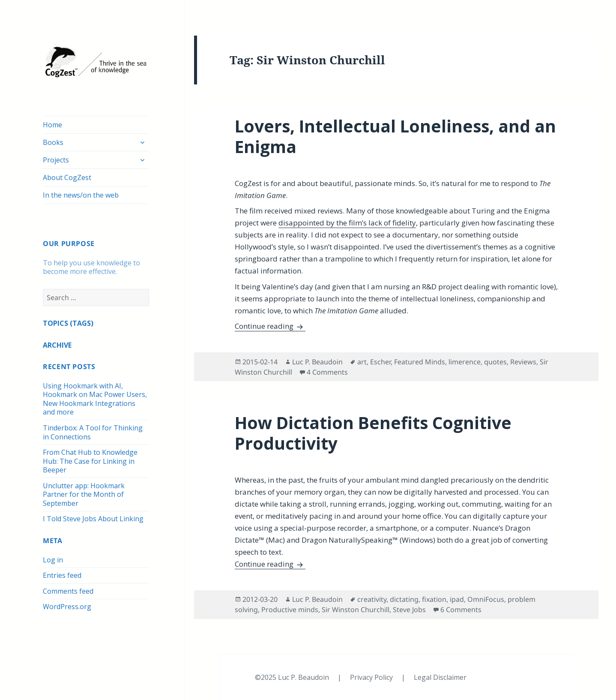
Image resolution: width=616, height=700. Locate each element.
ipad (457, 599)
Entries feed (62, 575)
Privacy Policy (372, 677)
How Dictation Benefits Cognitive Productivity (373, 433)
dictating (404, 599)
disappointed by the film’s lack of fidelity (347, 223)
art (362, 362)
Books (53, 142)
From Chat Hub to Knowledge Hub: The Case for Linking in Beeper (90, 461)
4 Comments (327, 372)
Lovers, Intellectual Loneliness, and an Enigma (395, 136)
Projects (56, 160)
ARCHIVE (57, 345)
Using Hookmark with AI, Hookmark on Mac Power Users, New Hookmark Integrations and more (95, 399)
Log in (53, 560)
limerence (465, 362)
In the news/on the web (81, 195)
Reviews (523, 362)
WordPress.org (67, 607)
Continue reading (270, 326)
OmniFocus (486, 599)
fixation (434, 599)
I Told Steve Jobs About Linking (93, 519)
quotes (495, 362)
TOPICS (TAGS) (68, 323)
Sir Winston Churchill (356, 610)
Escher (380, 362)
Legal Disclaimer (440, 677)
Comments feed (68, 591)
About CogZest (67, 177)
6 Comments (461, 610)
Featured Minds (420, 362)
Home (52, 125)
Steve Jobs (409, 610)
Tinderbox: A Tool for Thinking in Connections (93, 432)
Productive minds (290, 610)
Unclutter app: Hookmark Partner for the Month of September (84, 494)
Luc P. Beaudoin (317, 362)
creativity (372, 599)
